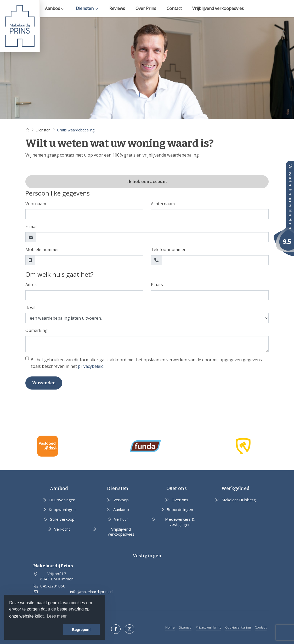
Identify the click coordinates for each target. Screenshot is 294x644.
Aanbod (55, 8)
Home (170, 627)
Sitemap (185, 627)
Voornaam (36, 204)
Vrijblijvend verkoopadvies (218, 8)
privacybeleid (91, 366)
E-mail (31, 226)
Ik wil (30, 308)
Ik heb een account (147, 182)
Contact (174, 8)
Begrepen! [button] (81, 630)
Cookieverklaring (238, 627)
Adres (31, 285)
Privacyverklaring (208, 627)
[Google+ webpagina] (129, 629)
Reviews (117, 8)
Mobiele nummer (42, 249)
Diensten (87, 8)
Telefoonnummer (168, 249)
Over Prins (146, 8)
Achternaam (163, 204)
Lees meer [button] (57, 616)
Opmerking (36, 330)
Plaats (157, 285)
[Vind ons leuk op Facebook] (116, 629)
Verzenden (44, 383)
